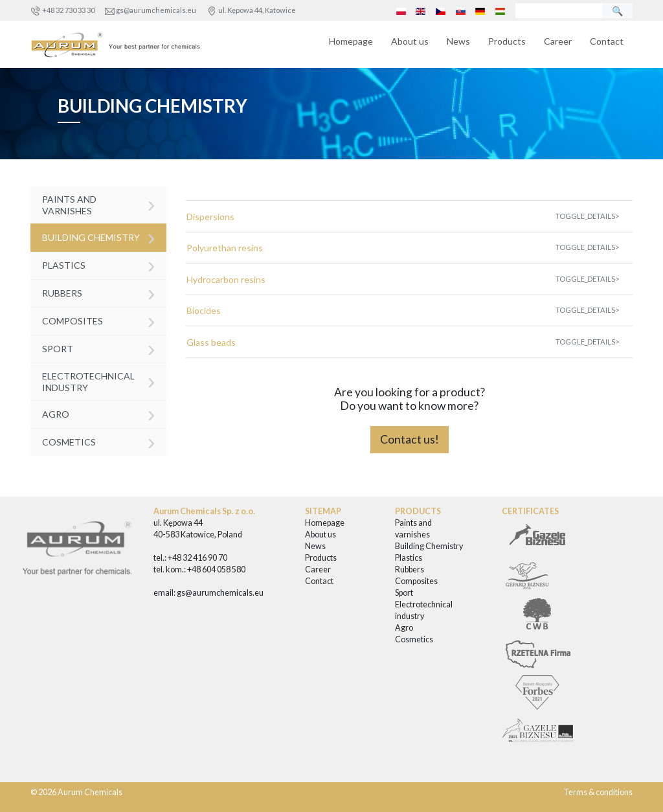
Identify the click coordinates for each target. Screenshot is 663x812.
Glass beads (211, 342)
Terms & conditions (598, 792)
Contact (607, 41)
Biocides (204, 310)
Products (507, 41)
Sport (99, 348)
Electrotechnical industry (99, 380)
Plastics (99, 265)
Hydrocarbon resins (226, 279)
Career (558, 41)
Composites (99, 320)
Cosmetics (99, 441)
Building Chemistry (99, 237)
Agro (99, 413)
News (458, 41)
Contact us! (410, 439)
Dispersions (210, 217)
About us (410, 41)
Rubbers (99, 292)
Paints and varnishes (99, 204)
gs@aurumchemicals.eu (156, 10)
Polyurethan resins (225, 248)
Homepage (351, 41)
